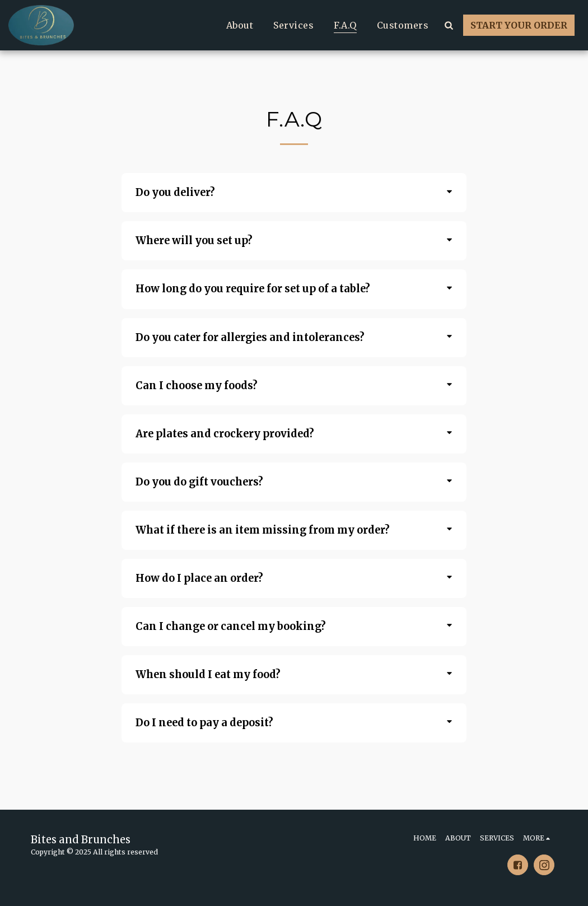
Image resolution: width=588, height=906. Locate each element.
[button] (449, 25)
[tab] (294, 193)
